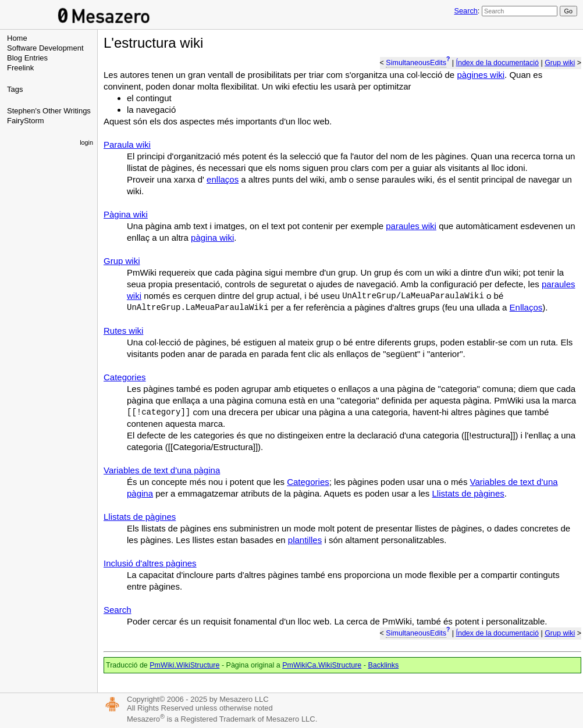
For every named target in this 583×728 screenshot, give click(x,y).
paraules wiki (411, 226)
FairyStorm (26, 121)
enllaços (223, 179)
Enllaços (526, 307)
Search (465, 11)
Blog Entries (27, 58)
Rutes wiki (123, 331)
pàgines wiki (481, 75)
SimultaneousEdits (416, 63)
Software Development (45, 48)
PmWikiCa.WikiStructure (322, 665)
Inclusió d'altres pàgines (150, 563)
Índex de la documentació (497, 63)
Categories (125, 377)
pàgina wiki (212, 238)
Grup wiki (560, 63)
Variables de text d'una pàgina (162, 470)
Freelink (20, 68)
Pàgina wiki (126, 214)
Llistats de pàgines (468, 493)
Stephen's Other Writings (49, 111)
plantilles (305, 540)
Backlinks (383, 665)
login (86, 142)
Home (17, 38)
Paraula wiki (127, 144)
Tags (15, 89)
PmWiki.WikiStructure (184, 665)
